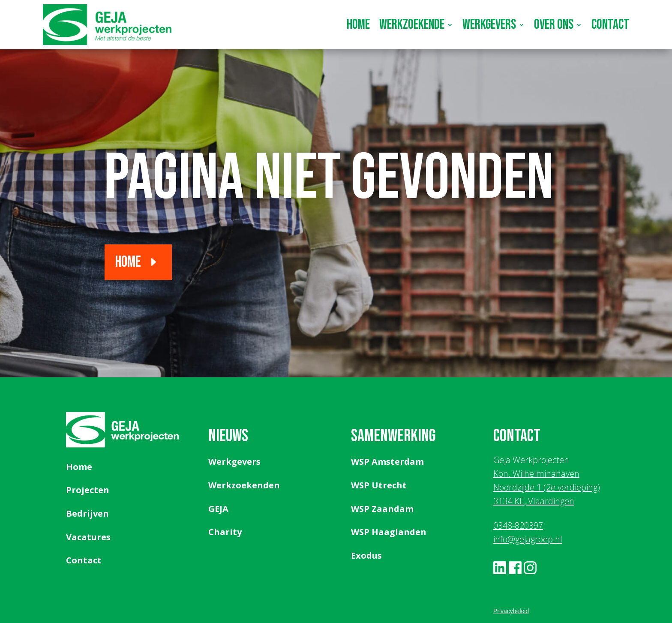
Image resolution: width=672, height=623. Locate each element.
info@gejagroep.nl (528, 539)
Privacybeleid (511, 611)
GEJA (218, 509)
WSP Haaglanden (389, 532)
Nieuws (228, 436)
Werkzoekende (412, 25)
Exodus (366, 555)
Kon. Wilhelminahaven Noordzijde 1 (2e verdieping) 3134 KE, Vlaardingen (547, 487)
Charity (225, 532)
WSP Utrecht (379, 485)
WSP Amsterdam (387, 462)
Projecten (88, 490)
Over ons (554, 25)
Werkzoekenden (244, 485)
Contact (610, 25)
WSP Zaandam (382, 509)
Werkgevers (489, 25)
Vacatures (88, 537)
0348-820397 (518, 525)
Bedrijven (87, 513)
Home (358, 25)
